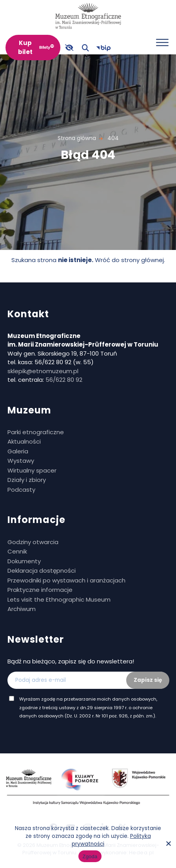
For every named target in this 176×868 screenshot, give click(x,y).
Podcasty (21, 490)
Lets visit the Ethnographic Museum (59, 599)
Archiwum (22, 609)
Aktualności (24, 441)
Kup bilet (25, 47)
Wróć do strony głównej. (130, 260)
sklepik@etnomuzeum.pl (43, 371)
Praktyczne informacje (40, 590)
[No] (168, 843)
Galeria (18, 451)
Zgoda (90, 856)
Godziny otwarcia (33, 542)
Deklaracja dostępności (42, 571)
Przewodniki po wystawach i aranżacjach (66, 580)
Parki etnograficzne (36, 432)
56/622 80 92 (64, 380)
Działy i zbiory (27, 480)
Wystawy (21, 461)
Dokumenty (24, 561)
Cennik (17, 551)
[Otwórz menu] (162, 42)
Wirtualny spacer (32, 470)
